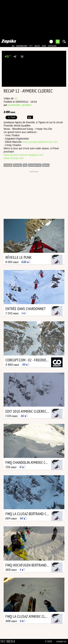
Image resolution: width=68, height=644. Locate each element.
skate (37, 46)
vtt (31, 46)
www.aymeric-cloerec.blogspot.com (23, 155)
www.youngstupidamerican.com (40, 142)
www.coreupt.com (14, 158)
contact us (61, 641)
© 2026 (49, 641)
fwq (25, 165)
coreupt (8, 165)
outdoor (52, 46)
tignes (46, 165)
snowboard (22, 46)
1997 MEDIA (9, 641)
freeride (17, 165)
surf (44, 46)
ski (13, 46)
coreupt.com (35, 165)
